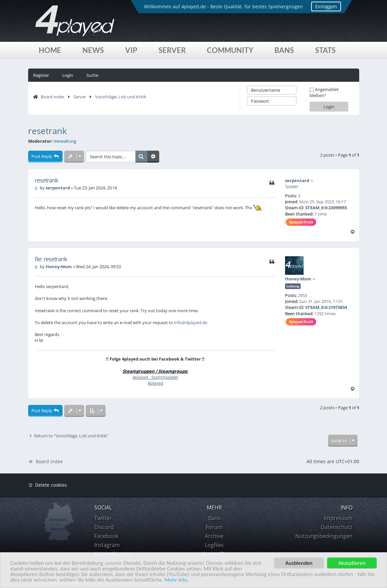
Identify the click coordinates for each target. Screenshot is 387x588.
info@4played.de (191, 322)
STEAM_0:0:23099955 (326, 208)
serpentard (297, 180)
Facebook (106, 536)
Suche (92, 75)
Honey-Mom (298, 279)
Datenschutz (337, 527)
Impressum (338, 518)
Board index (53, 97)
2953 (303, 295)
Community (230, 50)
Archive (214, 536)
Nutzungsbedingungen (324, 536)
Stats (325, 50)
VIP (131, 50)
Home (50, 50)
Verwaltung (65, 141)
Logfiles (214, 545)
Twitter (103, 518)
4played (155, 383)
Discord (104, 527)
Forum (214, 527)
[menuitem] (48, 485)
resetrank (48, 131)
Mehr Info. (177, 580)
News (93, 50)
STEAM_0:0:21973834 (326, 307)
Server (172, 50)
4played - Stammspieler (155, 377)
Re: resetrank (51, 259)
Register (41, 75)
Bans (284, 50)
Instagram (107, 545)
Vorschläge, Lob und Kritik (121, 97)
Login (68, 75)
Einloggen (326, 6)
